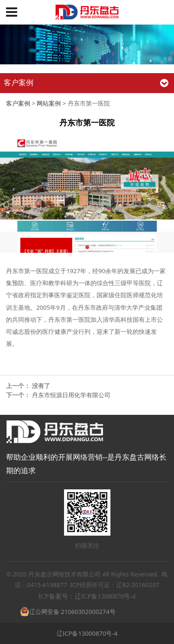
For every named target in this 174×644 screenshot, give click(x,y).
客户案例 (18, 103)
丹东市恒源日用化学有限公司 (71, 395)
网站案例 (49, 103)
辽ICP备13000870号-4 (87, 633)
